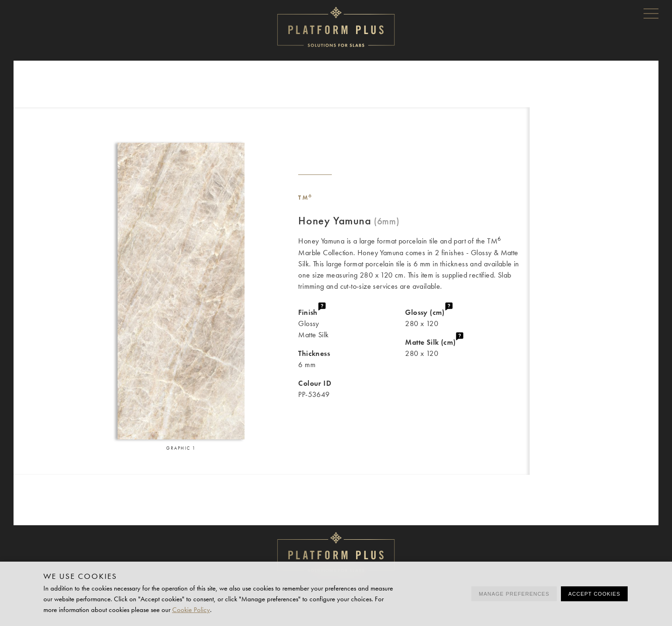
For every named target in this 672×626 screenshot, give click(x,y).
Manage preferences (514, 594)
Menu (651, 13)
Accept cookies (595, 594)
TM (305, 198)
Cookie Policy (191, 610)
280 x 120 (467, 317)
